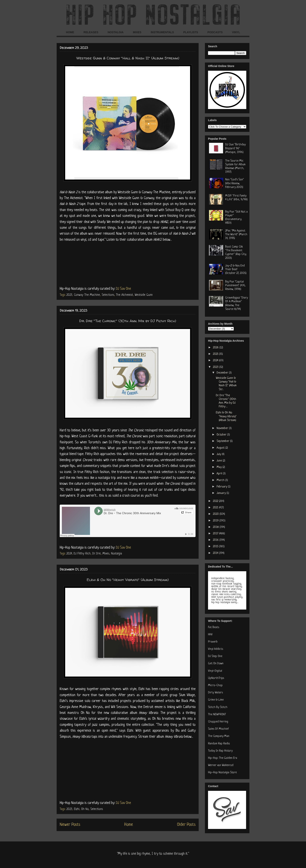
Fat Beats (214, 627)
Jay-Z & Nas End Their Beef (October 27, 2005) (236, 270)
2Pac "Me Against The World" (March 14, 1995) (236, 235)
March (221, 480)
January (222, 493)
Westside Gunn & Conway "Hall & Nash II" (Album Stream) (128, 58)
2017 (216, 534)
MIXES (137, 32)
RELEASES (91, 32)
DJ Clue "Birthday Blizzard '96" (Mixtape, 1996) (235, 148)
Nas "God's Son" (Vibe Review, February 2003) (235, 183)
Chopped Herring (218, 722)
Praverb (213, 642)
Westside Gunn (144, 295)
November (223, 428)
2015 (216, 547)
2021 (216, 508)
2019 (216, 521)
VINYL (236, 32)
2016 (216, 540)
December (223, 373)
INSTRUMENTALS (162, 32)
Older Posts (186, 825)
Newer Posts (70, 825)
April (220, 474)
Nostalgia (117, 554)
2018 (216, 527)
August (221, 448)
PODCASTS (215, 32)
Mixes (106, 554)
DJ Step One (215, 656)
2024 (69, 554)
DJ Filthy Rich (82, 554)
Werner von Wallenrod (221, 765)
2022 (216, 501)
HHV (210, 635)
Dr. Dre (97, 554)
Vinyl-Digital (215, 671)
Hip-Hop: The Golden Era (223, 758)
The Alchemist (124, 295)
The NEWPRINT (217, 715)
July (219, 454)
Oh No (85, 809)
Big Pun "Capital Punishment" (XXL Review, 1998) (235, 286)
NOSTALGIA (115, 32)
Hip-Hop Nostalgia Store (222, 773)
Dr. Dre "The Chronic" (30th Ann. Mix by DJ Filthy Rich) (128, 321)
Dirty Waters (215, 693)
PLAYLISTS (191, 32)
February (222, 487)
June (220, 461)
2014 (216, 553)
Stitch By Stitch (218, 707)
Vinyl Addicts (216, 649)
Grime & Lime (216, 700)
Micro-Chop (215, 685)
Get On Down (216, 664)
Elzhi (77, 809)
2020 (216, 514)
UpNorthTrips (216, 678)
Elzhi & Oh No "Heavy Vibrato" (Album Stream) (128, 580)
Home (129, 825)
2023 (69, 295)
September (223, 441)
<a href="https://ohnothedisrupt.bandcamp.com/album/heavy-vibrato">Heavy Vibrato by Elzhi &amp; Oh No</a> (128, 769)
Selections (108, 295)
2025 (216, 354)
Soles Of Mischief (218, 729)
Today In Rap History (220, 751)
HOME (70, 32)
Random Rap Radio (219, 744)
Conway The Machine (87, 295)
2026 (216, 348)
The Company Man (219, 736)
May (220, 467)
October (222, 435)
